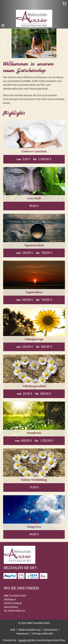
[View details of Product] (34, 142)
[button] (3, 25)
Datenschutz (51, 630)
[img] (34, 18)
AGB (13, 630)
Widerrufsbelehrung (29, 630)
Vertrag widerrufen (43, 634)
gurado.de (24, 640)
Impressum (23, 634)
